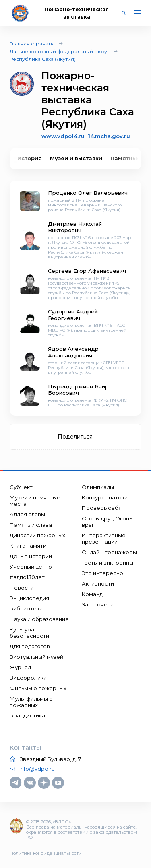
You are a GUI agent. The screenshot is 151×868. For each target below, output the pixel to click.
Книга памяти (28, 546)
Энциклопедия (29, 598)
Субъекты (23, 487)
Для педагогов (30, 646)
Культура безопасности (29, 633)
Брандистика (27, 715)
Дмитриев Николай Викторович (75, 227)
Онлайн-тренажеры (109, 552)
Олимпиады (98, 487)
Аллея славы (27, 514)
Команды (94, 594)
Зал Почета (98, 604)
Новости (22, 588)
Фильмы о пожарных (38, 688)
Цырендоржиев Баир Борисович (78, 390)
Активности (98, 583)
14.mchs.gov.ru (109, 136)
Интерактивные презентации (104, 538)
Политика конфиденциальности (46, 853)
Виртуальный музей (36, 657)
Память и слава (31, 525)
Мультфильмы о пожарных (31, 702)
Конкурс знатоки (105, 497)
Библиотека (26, 608)
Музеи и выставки (76, 158)
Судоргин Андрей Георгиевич (73, 315)
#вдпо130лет (27, 577)
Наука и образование (39, 619)
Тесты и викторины (108, 563)
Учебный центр (31, 567)
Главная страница (32, 44)
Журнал (20, 667)
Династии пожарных (37, 535)
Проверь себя (102, 508)
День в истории (31, 556)
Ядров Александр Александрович (73, 352)
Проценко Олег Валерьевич (88, 193)
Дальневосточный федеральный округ (60, 51)
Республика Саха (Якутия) (43, 59)
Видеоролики (28, 678)
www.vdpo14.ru (63, 136)
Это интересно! (103, 573)
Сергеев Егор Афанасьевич (87, 271)
